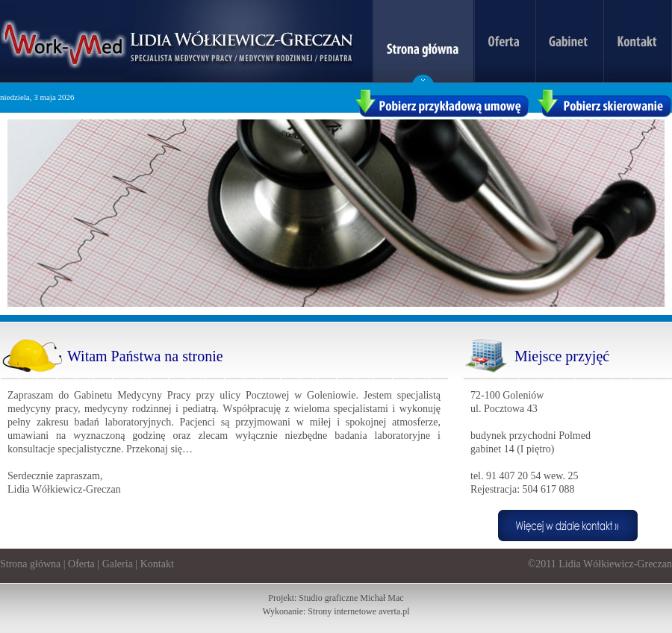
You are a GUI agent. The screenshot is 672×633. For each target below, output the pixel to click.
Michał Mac (382, 598)
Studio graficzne (328, 598)
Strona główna (30, 564)
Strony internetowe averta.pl (358, 611)
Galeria (118, 564)
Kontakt (157, 564)
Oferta (81, 564)
